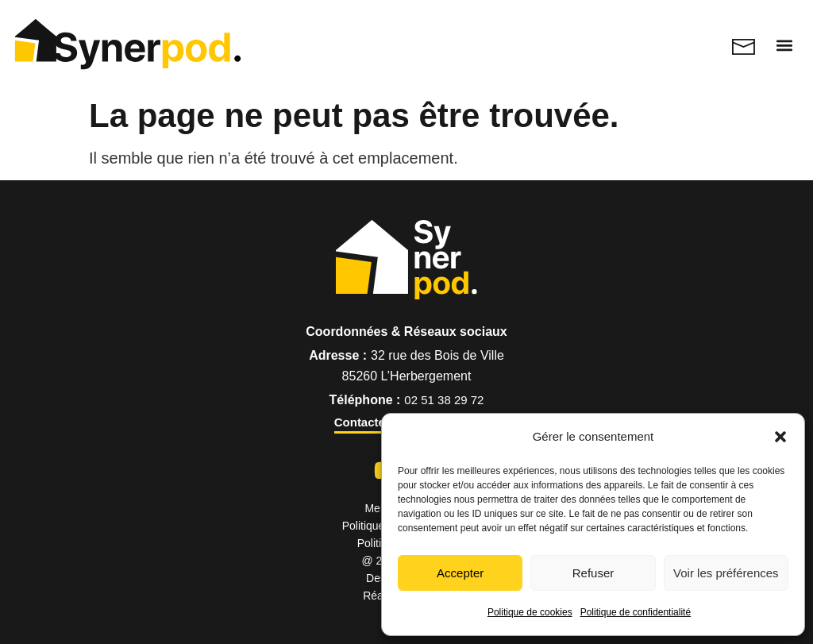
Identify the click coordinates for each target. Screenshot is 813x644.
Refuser (593, 573)
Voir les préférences (726, 573)
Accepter (460, 573)
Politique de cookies (530, 612)
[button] (780, 437)
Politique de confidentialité (636, 612)
